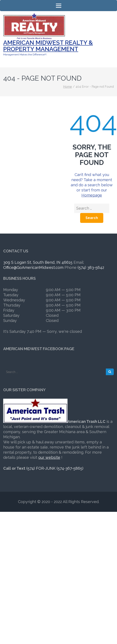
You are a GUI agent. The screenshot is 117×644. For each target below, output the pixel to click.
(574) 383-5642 (91, 267)
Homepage (92, 195)
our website (49, 457)
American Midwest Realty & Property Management (48, 46)
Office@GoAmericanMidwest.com (33, 267)
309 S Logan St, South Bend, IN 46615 (38, 262)
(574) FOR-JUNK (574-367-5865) (55, 468)
